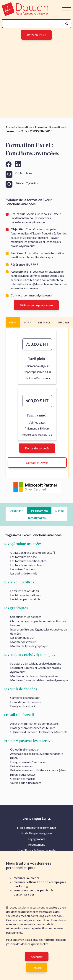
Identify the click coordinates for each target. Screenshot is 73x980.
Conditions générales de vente (36, 850)
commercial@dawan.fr (38, 295)
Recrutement (36, 844)
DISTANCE (44, 323)
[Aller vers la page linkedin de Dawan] (18, 164)
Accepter (37, 957)
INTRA (27, 323)
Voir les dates (37, 422)
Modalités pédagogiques (36, 833)
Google (42, 916)
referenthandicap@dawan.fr (28, 284)
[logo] (25, 15)
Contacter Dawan (37, 463)
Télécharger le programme (36, 305)
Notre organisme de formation (36, 827)
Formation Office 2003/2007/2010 (29, 131)
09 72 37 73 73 (37, 35)
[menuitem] (36, 828)
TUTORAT (63, 323)
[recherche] (34, 24)
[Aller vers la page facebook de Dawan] (9, 164)
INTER (13, 323)
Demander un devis (37, 448)
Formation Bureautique (50, 127)
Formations (25, 127)
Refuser (36, 968)
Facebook (57, 916)
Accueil (10, 127)
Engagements (36, 839)
